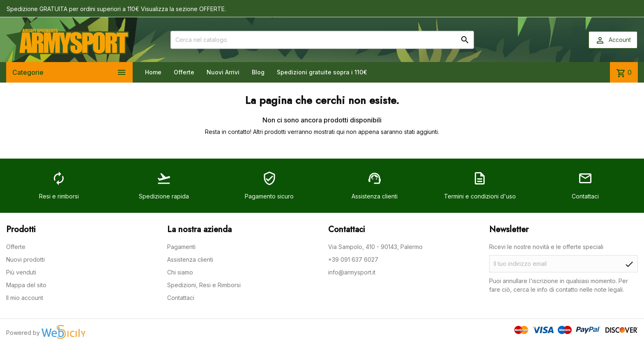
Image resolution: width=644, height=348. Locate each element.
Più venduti (21, 272)
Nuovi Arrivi (223, 72)
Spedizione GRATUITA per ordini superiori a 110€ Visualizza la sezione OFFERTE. (116, 9)
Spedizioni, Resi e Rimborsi (204, 285)
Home (153, 72)
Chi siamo (180, 272)
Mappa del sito (26, 285)
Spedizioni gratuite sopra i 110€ (322, 72)
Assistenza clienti (190, 259)
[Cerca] (322, 40)
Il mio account (25, 298)
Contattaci (181, 298)
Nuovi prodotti (25, 259)
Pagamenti (181, 247)
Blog (258, 72)
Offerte (184, 72)
